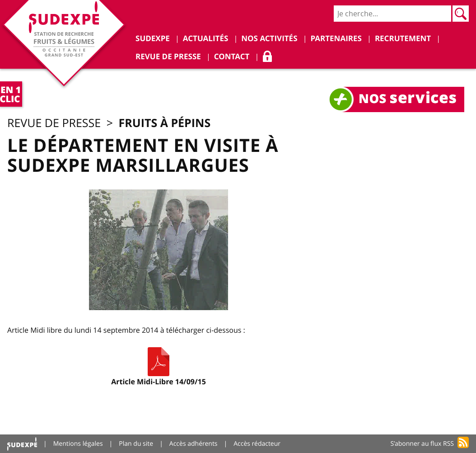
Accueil (22, 444)
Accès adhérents (194, 444)
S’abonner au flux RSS (422, 444)
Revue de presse (54, 123)
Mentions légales (78, 444)
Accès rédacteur (257, 444)
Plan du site (136, 444)
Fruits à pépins (165, 123)
